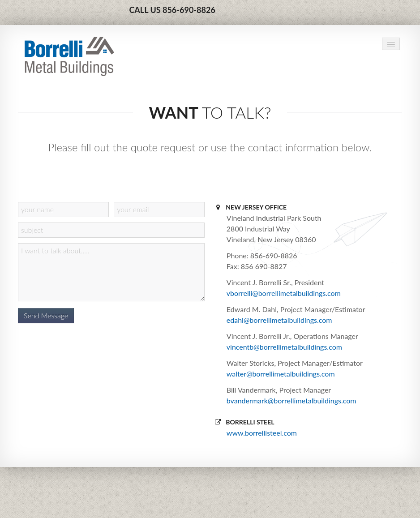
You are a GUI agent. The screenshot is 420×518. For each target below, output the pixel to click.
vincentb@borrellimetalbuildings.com (284, 347)
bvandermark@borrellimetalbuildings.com (291, 400)
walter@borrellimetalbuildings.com (281, 374)
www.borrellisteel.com (262, 433)
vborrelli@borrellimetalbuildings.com (284, 293)
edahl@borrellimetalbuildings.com (279, 320)
